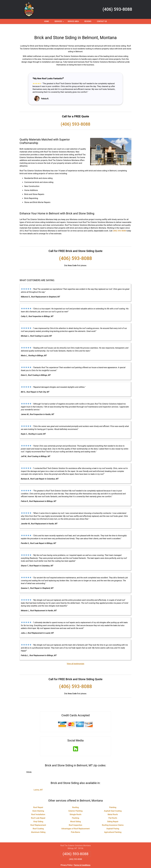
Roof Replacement (38, 818)
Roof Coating (38, 822)
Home (46, 21)
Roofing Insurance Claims (113, 818)
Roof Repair (38, 800)
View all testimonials (75, 657)
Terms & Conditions (82, 858)
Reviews (88, 21)
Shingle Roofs (75, 807)
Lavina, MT (38, 783)
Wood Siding (75, 815)
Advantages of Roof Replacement (75, 822)
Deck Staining (38, 804)
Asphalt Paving (113, 822)
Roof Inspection (76, 818)
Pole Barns (75, 825)
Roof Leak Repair (38, 811)
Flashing (76, 811)
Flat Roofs (113, 811)
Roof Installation (38, 807)
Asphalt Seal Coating (113, 804)
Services (59, 22)
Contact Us (102, 21)
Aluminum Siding (38, 825)
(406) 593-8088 (117, 9)
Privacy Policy (67, 858)
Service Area (73, 21)
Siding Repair (113, 815)
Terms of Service (93, 867)
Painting (113, 800)
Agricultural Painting (113, 825)
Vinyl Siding (38, 815)
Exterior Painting (76, 804)
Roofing (75, 800)
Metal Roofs (113, 807)
